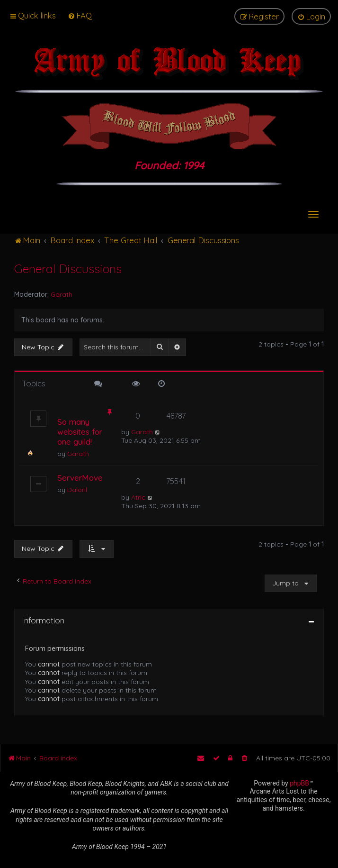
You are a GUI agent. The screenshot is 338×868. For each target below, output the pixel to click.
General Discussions (68, 269)
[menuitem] (80, 15)
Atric (138, 497)
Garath (62, 294)
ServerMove (80, 478)
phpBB (299, 783)
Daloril (77, 490)
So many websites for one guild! (80, 432)
